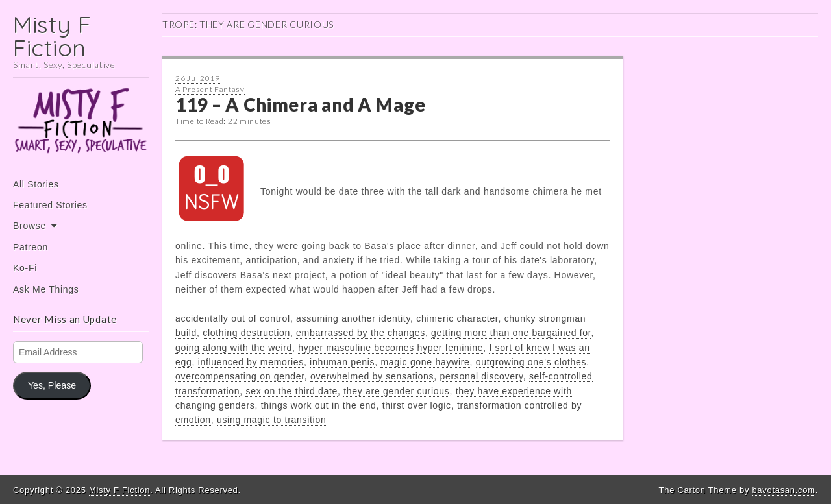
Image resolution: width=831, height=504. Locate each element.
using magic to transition (271, 420)
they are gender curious (396, 391)
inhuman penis (342, 362)
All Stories (36, 184)
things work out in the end (319, 405)
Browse (30, 226)
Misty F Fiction (52, 36)
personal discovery (481, 376)
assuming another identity (353, 318)
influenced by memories (251, 362)
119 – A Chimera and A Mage (300, 104)
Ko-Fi (25, 268)
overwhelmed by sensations (372, 376)
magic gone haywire (425, 362)
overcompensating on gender (240, 376)
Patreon (31, 247)
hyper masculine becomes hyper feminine (391, 348)
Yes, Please (52, 385)
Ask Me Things (46, 289)
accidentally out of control (233, 318)
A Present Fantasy (210, 89)
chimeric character (457, 318)
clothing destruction (246, 333)
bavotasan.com (783, 490)
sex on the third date (291, 391)
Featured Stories (50, 205)
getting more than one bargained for (511, 333)
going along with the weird (234, 348)
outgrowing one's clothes (531, 362)
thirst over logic (417, 405)
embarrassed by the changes (361, 333)
